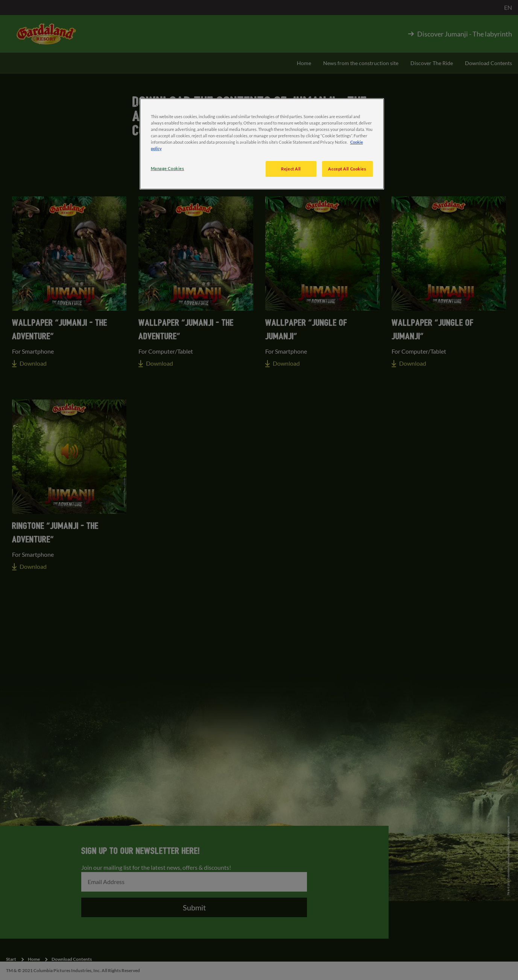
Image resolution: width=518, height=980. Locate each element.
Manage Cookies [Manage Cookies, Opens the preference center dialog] (168, 168)
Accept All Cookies (347, 169)
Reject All (291, 169)
